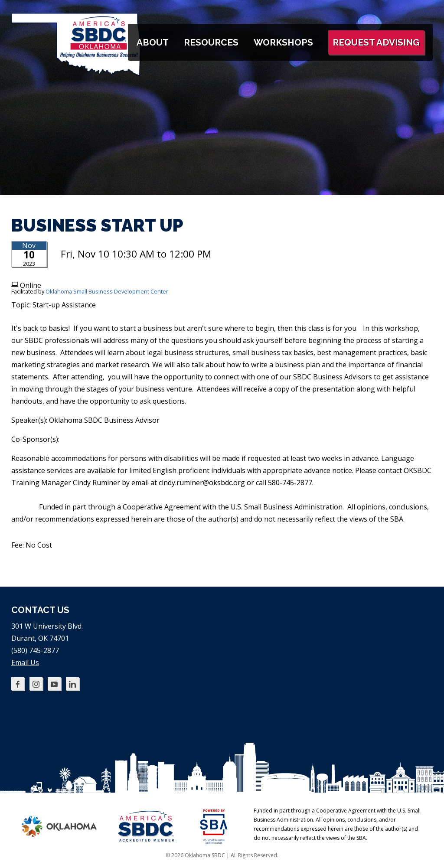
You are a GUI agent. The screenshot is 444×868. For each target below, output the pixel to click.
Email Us (25, 662)
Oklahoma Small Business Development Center (107, 291)
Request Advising (376, 42)
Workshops (283, 42)
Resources (211, 42)
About (153, 42)
